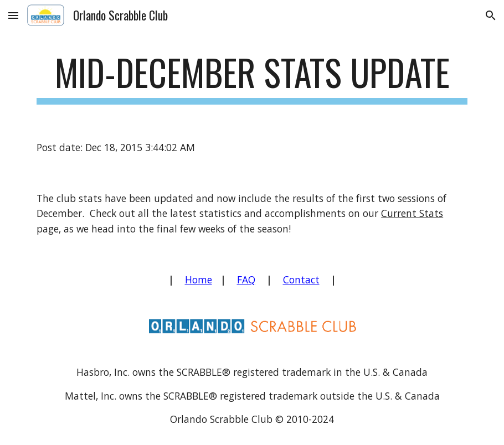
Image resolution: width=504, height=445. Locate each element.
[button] (13, 15)
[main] (252, 78)
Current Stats (412, 213)
